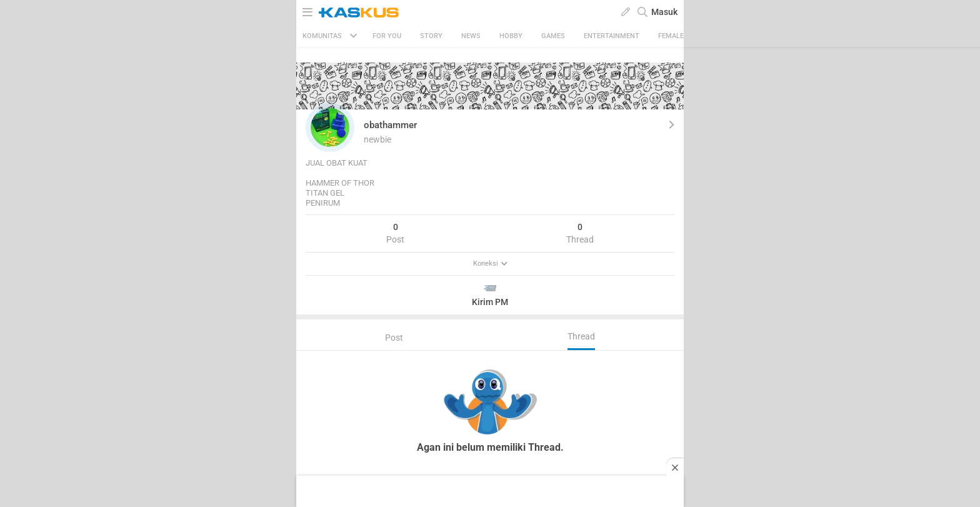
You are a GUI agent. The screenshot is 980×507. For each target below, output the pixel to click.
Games (553, 36)
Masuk (664, 12)
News (471, 36)
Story (431, 36)
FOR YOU (387, 36)
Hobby (511, 36)
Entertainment (612, 36)
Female (671, 36)
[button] (330, 128)
